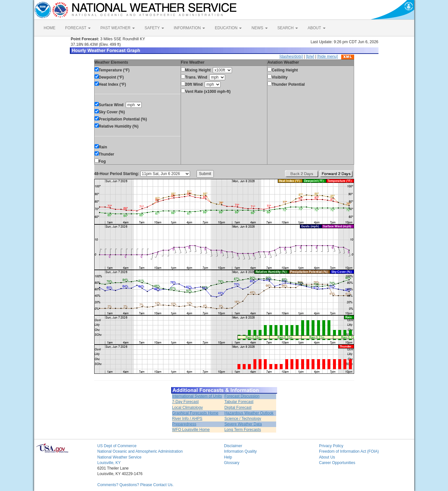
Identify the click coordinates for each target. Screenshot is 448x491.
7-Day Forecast (186, 402)
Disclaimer (233, 446)
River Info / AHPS (187, 419)
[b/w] (310, 57)
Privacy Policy (331, 446)
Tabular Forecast (239, 402)
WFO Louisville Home (191, 430)
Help (228, 457)
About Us (327, 457)
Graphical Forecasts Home (195, 413)
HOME (50, 28)
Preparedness (184, 424)
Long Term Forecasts (243, 430)
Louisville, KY (109, 463)
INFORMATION (189, 28)
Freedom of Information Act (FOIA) (349, 451)
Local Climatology (188, 408)
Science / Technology (243, 419)
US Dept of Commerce (117, 446)
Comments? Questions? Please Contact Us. (136, 485)
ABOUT (316, 28)
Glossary (232, 463)
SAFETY (154, 28)
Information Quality (241, 451)
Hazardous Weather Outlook (249, 413)
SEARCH (288, 28)
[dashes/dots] (291, 57)
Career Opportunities (337, 463)
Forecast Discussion (242, 396)
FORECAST (78, 28)
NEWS (259, 28)
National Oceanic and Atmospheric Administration (140, 451)
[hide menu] (328, 57)
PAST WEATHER (118, 28)
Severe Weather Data (243, 424)
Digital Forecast (238, 408)
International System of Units (197, 396)
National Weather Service (120, 457)
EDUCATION (228, 28)
